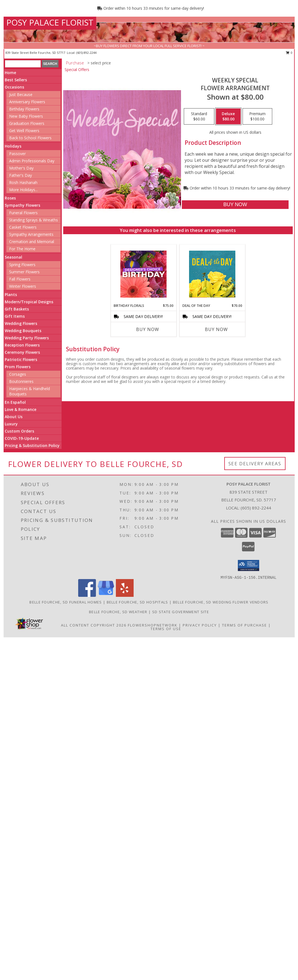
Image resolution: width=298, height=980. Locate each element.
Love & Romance (21, 409)
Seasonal (13, 257)
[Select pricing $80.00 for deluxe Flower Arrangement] (228, 117)
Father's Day (21, 175)
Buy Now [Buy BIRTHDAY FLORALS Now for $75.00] (148, 329)
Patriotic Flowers (21, 359)
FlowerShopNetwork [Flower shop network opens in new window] (153, 625)
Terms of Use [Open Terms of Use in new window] (166, 629)
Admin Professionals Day (32, 161)
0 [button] (289, 53)
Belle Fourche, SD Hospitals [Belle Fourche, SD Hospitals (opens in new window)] (137, 602)
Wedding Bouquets (23, 331)
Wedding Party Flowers (27, 338)
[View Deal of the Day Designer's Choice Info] (212, 274)
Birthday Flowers (24, 109)
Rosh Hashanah (23, 182)
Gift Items (15, 316)
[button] (249, 565)
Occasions (14, 87)
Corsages (18, 374)
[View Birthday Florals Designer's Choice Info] (143, 274)
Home (10, 73)
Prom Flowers (18, 367)
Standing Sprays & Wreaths (34, 220)
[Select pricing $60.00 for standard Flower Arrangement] (199, 117)
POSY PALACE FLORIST (50, 22)
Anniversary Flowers (27, 102)
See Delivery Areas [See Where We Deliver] (255, 464)
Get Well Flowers (24, 131)
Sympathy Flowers (22, 205)
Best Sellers (16, 80)
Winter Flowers (23, 286)
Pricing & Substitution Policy (32, 445)
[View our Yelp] (125, 595)
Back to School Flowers (30, 138)
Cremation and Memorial (32, 242)
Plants (11, 295)
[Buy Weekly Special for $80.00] (235, 205)
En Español (15, 402)
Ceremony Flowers (22, 352)
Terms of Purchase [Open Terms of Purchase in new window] (244, 625)
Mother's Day (21, 168)
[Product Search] (23, 64)
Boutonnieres (21, 381)
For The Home (22, 249)
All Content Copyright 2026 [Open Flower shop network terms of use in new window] (94, 625)
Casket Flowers (23, 227)
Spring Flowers (22, 265)
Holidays (13, 146)
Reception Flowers (22, 345)
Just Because (21, 94)
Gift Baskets (17, 309)
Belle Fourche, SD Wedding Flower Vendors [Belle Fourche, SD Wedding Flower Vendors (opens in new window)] (221, 602)
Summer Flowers (24, 272)
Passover (17, 154)
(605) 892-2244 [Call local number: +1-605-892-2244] (86, 53)
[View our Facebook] (87, 595)
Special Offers (77, 70)
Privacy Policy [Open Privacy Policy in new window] (200, 625)
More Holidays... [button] (23, 190)
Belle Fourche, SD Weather (118, 612)
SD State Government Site (181, 612)
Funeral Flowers (23, 213)
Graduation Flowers (27, 123)
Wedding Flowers (21, 323)
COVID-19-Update (22, 438)
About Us (14, 417)
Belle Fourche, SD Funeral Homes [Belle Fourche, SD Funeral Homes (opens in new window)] (66, 602)
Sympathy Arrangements (31, 234)
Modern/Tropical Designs (29, 302)
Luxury (11, 424)
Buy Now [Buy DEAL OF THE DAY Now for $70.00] (216, 329)
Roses (10, 198)
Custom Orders (19, 431)
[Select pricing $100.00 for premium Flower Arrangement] (257, 117)
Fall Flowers (20, 279)
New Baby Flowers (26, 116)
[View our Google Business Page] (106, 595)
